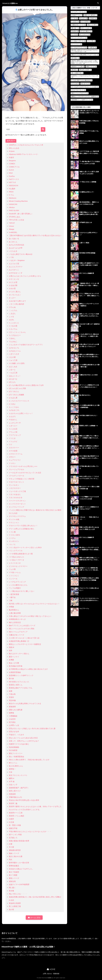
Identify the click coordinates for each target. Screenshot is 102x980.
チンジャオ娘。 (15, 519)
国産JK (12, 647)
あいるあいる (14, 239)
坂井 (11, 651)
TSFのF (12, 223)
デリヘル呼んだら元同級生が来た (22, 529)
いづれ (11, 257)
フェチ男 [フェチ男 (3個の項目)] (91, 41)
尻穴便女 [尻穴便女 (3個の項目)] (75, 58)
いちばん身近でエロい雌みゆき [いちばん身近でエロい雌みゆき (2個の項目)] (82, 80)
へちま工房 (13, 373)
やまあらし (13, 420)
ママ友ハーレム (15, 572)
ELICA (11, 170)
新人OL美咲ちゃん (16, 766)
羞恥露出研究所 (15, 850)
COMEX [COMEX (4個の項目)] (93, 18)
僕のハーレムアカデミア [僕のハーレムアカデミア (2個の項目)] (80, 93)
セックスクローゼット (17, 504)
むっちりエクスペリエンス (19, 401)
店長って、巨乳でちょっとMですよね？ (24, 741)
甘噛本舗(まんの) (15, 797)
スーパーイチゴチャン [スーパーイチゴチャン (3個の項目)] (79, 38)
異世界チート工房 (16, 813)
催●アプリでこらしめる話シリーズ (22, 626)
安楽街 (11, 697)
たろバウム (13, 329)
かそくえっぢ (14, 279)
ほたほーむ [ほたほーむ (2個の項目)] (86, 84)
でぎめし (12, 339)
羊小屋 (11, 847)
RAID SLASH (14, 211)
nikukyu (12, 207)
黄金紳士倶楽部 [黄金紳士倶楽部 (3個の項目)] (86, 70)
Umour (11, 226)
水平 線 (12, 782)
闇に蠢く (12, 888)
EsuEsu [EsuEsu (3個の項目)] (75, 31)
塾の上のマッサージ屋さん (19, 654)
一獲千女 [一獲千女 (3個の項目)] (93, 48)
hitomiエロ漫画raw (11, 3)
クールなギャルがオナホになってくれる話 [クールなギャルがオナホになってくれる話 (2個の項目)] (85, 87)
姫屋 (11, 691)
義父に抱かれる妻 (16, 856)
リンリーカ (13, 579)
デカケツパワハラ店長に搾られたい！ (23, 526)
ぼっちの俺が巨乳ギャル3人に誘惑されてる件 (26, 385)
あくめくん (13, 242)
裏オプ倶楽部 (14, 872)
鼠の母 (11, 910)
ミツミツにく (14, 576)
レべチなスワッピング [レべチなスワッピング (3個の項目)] (79, 48)
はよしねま (13, 367)
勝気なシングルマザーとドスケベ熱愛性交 (25, 644)
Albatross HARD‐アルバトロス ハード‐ (24, 154)
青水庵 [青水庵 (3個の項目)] (75, 70)
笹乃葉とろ (13, 838)
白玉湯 (11, 822)
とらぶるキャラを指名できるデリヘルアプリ (26, 345)
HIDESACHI (13, 186)
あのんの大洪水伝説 (16, 245)
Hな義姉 (12, 189)
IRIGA (11, 192)
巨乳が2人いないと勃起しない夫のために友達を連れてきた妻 (32, 729)
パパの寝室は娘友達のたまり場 (21, 554)
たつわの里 (13, 326)
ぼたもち (12, 382)
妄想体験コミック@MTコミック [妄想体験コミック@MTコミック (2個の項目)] (82, 100)
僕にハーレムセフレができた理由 (22, 629)
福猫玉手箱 (13, 828)
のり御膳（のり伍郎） (17, 363)
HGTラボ (12, 182)
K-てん (11, 195)
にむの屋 (12, 357)
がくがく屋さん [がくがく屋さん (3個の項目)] (86, 31)
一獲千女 (12, 597)
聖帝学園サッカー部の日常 (19, 863)
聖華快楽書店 (14, 866)
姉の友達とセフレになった (19, 682)
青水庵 (11, 891)
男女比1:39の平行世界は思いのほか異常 (24, 800)
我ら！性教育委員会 (16, 757)
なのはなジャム (15, 351)
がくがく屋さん (15, 292)
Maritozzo (13, 198)
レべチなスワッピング (17, 582)
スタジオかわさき (16, 498)
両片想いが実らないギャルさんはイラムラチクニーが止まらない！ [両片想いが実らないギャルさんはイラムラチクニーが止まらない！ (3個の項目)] (84, 51)
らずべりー (13, 426)
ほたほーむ (13, 379)
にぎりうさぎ (14, 354)
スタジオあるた (15, 494)
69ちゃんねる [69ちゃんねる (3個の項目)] (86, 28)
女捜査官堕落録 (15, 672)
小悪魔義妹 (13, 716)
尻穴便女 (12, 722)
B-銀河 (11, 158)
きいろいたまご (15, 295)
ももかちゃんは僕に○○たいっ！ (21, 413)
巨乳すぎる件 (14, 732)
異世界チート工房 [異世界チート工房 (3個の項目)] (78, 67)
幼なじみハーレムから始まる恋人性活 (23, 738)
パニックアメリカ (16, 551)
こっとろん (13, 310)
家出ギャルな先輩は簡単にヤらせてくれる (25, 704)
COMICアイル (14, 167)
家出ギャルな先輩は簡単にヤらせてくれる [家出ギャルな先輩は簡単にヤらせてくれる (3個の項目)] (85, 55)
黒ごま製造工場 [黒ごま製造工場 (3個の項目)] (77, 73)
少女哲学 (12, 719)
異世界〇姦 (13, 803)
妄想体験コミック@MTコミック (21, 675)
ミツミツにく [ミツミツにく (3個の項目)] (77, 44)
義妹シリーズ (14, 853)
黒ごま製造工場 (15, 906)
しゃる (11, 317)
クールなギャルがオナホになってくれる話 (25, 473)
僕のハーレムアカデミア (18, 632)
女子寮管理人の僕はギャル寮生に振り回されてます (28, 669)
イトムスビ (13, 441)
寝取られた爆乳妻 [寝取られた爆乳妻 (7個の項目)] (91, 15)
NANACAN (13, 204)
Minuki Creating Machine (18, 201)
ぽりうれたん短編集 (16, 395)
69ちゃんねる (14, 148)
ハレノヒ (12, 544)
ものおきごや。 (15, 410)
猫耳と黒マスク (15, 791)
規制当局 (12, 881)
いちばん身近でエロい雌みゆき (21, 254)
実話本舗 (12, 700)
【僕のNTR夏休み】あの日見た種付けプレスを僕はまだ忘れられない (35, 236)
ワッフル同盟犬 (15, 588)
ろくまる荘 (13, 429)
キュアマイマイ (15, 460)
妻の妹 (11, 679)
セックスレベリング (16, 507)
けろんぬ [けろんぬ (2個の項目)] (75, 84)
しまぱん (12, 314)
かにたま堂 (13, 282)
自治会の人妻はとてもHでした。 (21, 869)
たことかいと (14, 323)
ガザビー (12, 457)
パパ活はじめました (16, 557)
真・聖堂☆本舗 (15, 825)
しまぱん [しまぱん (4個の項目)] (75, 22)
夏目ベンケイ (14, 657)
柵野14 (12, 778)
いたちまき (13, 251)
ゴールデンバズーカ (16, 476)
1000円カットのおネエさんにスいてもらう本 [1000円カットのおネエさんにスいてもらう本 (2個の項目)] (85, 76)
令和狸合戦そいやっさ (17, 619)
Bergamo (12, 161)
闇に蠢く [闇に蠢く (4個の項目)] (75, 28)
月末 (11, 772)
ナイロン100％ (15, 535)
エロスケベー (14, 448)
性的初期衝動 (14, 747)
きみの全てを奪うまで (17, 301)
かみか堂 (12, 289)
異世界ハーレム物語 (16, 816)
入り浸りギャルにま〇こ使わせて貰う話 (24, 638)
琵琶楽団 (12, 794)
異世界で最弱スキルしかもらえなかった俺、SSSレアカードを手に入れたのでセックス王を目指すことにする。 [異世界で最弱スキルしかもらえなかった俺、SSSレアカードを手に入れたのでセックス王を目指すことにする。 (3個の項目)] (85, 62)
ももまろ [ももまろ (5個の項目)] (84, 18)
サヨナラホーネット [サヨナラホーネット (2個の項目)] (79, 90)
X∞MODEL (13, 232)
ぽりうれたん (14, 391)
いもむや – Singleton (17, 260)
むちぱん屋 (13, 398)
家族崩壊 (12, 707)
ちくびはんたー (15, 335)
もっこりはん (14, 407)
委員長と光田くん (16, 685)
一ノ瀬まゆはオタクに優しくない (22, 591)
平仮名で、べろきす (16, 735)
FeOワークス (14, 179)
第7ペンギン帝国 (15, 835)
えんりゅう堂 (14, 264)
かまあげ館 (13, 285)
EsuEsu (12, 176)
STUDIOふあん (15, 217)
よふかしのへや (15, 423)
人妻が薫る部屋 (15, 613)
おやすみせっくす (16, 273)
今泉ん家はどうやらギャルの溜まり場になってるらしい (30, 616)
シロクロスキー (15, 488)
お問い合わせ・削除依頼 (51, 974)
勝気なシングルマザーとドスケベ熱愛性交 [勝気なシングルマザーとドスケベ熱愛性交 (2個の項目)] (85, 97)
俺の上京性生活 (15, 622)
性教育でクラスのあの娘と (19, 744)
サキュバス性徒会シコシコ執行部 (22, 479)
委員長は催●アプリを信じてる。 (21, 688)
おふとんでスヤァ (16, 267)
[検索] (43, 129)
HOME (51, 969)
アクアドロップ (15, 435)
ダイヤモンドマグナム (17, 516)
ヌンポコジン (14, 541)
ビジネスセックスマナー (18, 566)
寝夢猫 (11, 713)
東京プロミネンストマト (18, 775)
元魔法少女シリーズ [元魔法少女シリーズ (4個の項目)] (79, 25)
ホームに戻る (34, 918)
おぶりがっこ (14, 270)
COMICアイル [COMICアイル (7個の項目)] (77, 15)
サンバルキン (14, 485)
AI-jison (12, 151)
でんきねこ (13, 342)
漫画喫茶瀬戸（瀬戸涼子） (19, 788)
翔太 (11, 860)
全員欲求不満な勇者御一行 (19, 641)
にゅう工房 (13, 360)
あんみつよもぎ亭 (16, 248)
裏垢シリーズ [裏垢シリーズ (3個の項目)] (91, 67)
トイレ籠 (12, 532)
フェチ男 (12, 569)
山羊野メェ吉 (14, 725)
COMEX (12, 164)
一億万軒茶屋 (14, 594)
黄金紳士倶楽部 (15, 903)
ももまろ (12, 416)
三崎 (11, 601)
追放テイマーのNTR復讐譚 (19, 885)
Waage (12, 229)
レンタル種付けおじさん (18, 585)
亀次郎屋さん (14, 610)
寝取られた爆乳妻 (16, 710)
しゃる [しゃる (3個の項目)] (75, 35)
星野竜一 (12, 769)
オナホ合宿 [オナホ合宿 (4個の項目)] (86, 22)
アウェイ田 (13, 432)
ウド (11, 445)
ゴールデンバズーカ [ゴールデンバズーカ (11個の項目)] (79, 12)
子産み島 (12, 694)
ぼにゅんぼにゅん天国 (17, 388)
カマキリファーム (16, 454)
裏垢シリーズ (14, 878)
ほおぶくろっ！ (15, 376)
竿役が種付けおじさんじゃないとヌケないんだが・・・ (30, 832)
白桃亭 (11, 819)
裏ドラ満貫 (13, 875)
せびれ (11, 320)
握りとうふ (13, 763)
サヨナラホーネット (16, 482)
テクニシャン (14, 523)
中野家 (11, 607)
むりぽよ (12, 404)
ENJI (11, 173)
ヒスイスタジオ (15, 563)
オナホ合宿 (13, 451)
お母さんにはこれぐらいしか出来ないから (25, 276)
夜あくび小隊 (14, 663)
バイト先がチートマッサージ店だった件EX (25, 548)
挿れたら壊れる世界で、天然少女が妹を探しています (29, 760)
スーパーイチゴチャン (17, 501)
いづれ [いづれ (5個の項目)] (75, 18)
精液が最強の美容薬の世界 (19, 841)
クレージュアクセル (16, 469)
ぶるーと (12, 370)
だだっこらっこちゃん (17, 332)
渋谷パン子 (13, 785)
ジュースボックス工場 (17, 491)
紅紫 (11, 844)
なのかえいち (14, 348)
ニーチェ (12, 538)
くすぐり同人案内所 (16, 304)
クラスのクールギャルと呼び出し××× (23, 466)
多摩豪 (11, 660)
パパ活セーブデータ (16, 560)
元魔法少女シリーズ (16, 635)
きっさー (12, 298)
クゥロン (12, 463)
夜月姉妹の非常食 (16, 666)
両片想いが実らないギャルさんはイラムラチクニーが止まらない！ (34, 604)
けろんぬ (12, 307)
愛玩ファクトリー (16, 753)
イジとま (12, 438)
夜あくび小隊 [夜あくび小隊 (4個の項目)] (93, 25)
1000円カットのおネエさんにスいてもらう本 (26, 145)
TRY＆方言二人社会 (16, 220)
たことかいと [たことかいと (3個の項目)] (85, 35)
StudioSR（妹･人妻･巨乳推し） (21, 214)
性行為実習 (13, 750)
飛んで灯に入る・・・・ (18, 894)
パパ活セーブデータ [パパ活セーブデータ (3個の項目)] (79, 41)
